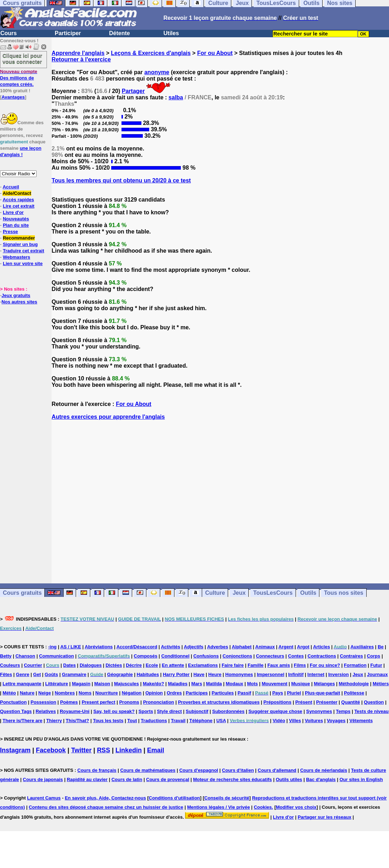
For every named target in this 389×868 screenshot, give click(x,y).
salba (176, 97)
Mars (197, 684)
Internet (316, 674)
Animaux (265, 647)
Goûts (52, 674)
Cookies (263, 807)
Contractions (322, 656)
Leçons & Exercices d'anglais (151, 53)
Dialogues (91, 665)
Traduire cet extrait (23, 251)
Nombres (65, 693)
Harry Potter (176, 674)
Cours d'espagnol (199, 770)
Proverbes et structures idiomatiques (219, 702)
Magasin (81, 684)
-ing (52, 647)
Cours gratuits (22, 593)
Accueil (11, 187)
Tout (132, 721)
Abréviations (99, 647)
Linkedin (129, 750)
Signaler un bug (20, 244)
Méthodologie (354, 684)
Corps (374, 656)
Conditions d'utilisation (174, 798)
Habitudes (148, 674)
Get (37, 674)
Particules (223, 693)
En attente (173, 665)
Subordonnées (228, 711)
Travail (178, 721)
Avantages (13, 97)
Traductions (154, 721)
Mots (252, 684)
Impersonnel (271, 674)
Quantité (351, 702)
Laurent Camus (44, 798)
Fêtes (6, 674)
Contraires (352, 656)
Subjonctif (197, 711)
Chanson (25, 656)
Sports (146, 711)
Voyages (336, 721)
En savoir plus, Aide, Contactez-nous (105, 798)
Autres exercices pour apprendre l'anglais (108, 417)
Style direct (169, 711)
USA (221, 721)
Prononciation (159, 702)
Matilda (214, 684)
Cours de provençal (168, 779)
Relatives (46, 711)
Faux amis (279, 665)
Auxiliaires (362, 647)
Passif (244, 693)
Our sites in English (361, 779)
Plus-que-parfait (322, 693)
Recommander (19, 238)
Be (381, 647)
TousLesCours (273, 593)
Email (156, 750)
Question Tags (16, 711)
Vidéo (279, 721)
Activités (171, 647)
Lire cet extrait (19, 206)
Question (374, 702)
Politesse (354, 693)
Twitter (81, 750)
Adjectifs (194, 647)
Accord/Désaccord (137, 647)
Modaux (234, 684)
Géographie (120, 674)
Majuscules (126, 684)
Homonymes (239, 674)
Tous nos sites (344, 593)
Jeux (239, 593)
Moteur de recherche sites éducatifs (233, 779)
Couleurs (10, 665)
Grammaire (74, 674)
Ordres (174, 693)
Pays (277, 693)
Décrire (134, 665)
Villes (295, 721)
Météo (9, 693)
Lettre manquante (22, 684)
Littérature (56, 684)
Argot (303, 647)
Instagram (15, 750)
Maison (102, 684)
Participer (68, 33)
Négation (132, 693)
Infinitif (296, 674)
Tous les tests (108, 721)
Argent (286, 647)
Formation (355, 665)
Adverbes (218, 647)
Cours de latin (127, 779)
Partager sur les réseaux (325, 817)
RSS (104, 750)
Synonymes (319, 711)
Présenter (327, 702)
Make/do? (153, 684)
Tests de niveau (371, 711)
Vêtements (361, 721)
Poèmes (69, 702)
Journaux (377, 674)
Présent (304, 702)
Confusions (206, 656)
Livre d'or (13, 212)
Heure (215, 674)
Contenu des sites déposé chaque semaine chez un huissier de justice (106, 807)
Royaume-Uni (75, 711)
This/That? (77, 721)
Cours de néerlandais (324, 770)
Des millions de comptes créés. (19, 78)
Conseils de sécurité (227, 798)
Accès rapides (18, 200)
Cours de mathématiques (148, 770)
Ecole (152, 665)
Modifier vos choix (296, 807)
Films (300, 665)
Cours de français (97, 770)
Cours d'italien (238, 770)
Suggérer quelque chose (275, 711)
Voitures (314, 721)
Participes (197, 693)
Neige (45, 693)
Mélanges (324, 684)
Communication (56, 656)
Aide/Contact (17, 193)
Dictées (114, 665)
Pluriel (294, 693)
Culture (215, 593)
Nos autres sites (19, 302)
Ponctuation (13, 702)
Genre (23, 674)
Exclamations (203, 665)
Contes (296, 656)
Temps (343, 711)
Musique (301, 684)
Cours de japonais (43, 779)
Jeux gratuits (16, 295)
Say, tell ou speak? (114, 711)
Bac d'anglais (321, 779)
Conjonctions (237, 656)
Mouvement (275, 684)
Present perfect (99, 702)
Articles (322, 647)
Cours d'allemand (277, 770)
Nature (27, 693)
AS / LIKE (71, 647)
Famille (256, 665)
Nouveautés (16, 219)
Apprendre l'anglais (78, 53)
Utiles (171, 33)
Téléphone (201, 721)
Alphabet (242, 647)
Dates (69, 665)
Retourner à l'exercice (81, 59)
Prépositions (278, 702)
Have (199, 674)
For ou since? (325, 665)
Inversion (339, 674)
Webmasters (17, 257)
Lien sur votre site (23, 263)
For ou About (215, 53)
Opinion (154, 693)
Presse (10, 232)
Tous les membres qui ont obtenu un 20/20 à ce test (121, 180)
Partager (133, 91)
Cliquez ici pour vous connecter (22, 59)
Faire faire (233, 665)
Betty (6, 656)
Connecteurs (270, 656)
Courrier (33, 665)
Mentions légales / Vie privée (219, 807)
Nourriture (107, 693)
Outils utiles (289, 779)
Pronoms (129, 702)
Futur (376, 665)
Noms (85, 693)
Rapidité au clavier (87, 779)
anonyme (157, 72)
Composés (146, 656)
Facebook (51, 750)
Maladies (178, 684)
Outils (308, 593)
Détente (120, 33)
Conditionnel (175, 656)
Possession (43, 702)
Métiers (381, 684)
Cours (9, 33)
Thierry (54, 721)
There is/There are (22, 721)
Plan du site (16, 225)
